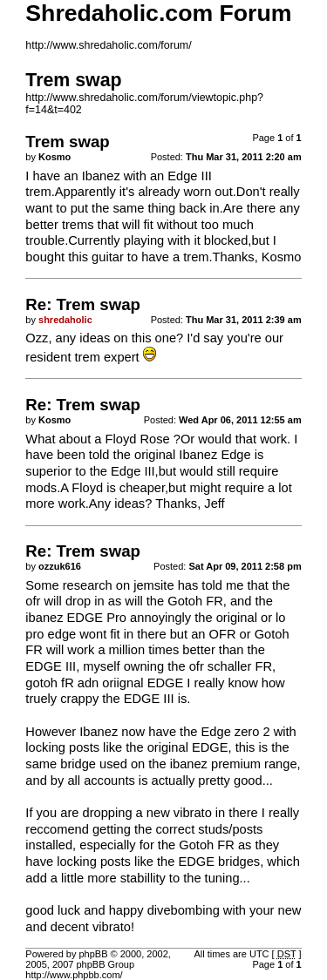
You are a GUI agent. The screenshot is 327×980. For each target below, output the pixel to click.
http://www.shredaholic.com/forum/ (108, 45)
